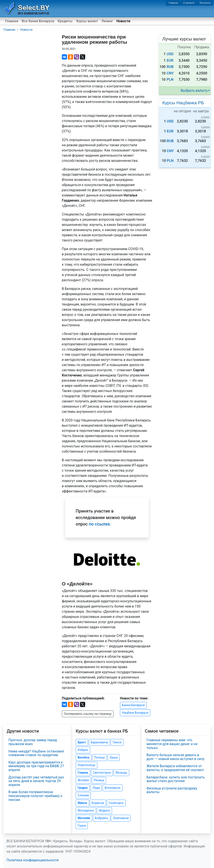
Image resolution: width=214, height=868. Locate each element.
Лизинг (107, 21)
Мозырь (121, 773)
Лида (96, 788)
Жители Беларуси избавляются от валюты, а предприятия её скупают (175, 768)
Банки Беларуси (133, 705)
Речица (99, 780)
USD (170, 54)
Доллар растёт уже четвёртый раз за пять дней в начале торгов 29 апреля (36, 781)
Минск (82, 803)
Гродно (83, 788)
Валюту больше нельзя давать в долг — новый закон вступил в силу (176, 757)
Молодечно (86, 810)
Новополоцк (86, 765)
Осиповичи (121, 818)
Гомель (83, 773)
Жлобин (83, 780)
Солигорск (116, 803)
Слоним (83, 795)
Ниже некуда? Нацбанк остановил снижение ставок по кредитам (36, 753)
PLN (170, 80)
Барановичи (99, 742)
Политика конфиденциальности (33, 860)
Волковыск (113, 788)
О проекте (189, 3)
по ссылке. (100, 524)
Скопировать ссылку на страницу (88, 714)
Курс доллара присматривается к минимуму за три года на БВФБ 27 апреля (36, 766)
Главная (173, 3)
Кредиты (65, 21)
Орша (113, 757)
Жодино (105, 810)
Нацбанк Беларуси (135, 713)
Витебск (83, 757)
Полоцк (100, 757)
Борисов (98, 803)
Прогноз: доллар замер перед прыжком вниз (33, 742)
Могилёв (84, 818)
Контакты (205, 3)
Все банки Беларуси (38, 21)
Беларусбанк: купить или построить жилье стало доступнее (176, 779)
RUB (170, 67)
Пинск (117, 742)
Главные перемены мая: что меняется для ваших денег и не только (172, 744)
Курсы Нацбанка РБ (183, 103)
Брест (82, 742)
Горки (82, 826)
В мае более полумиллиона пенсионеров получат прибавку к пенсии (35, 796)
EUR (170, 60)
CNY (170, 73)
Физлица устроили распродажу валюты (172, 790)
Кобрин (83, 750)
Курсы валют (87, 21)
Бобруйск (102, 818)
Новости (123, 21)
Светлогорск (102, 773)
